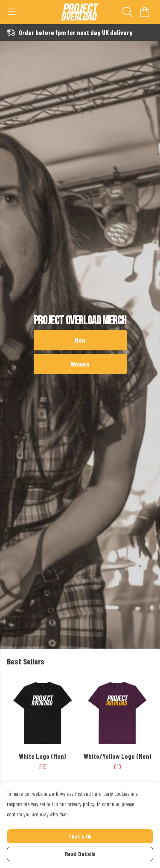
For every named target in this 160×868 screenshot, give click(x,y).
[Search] (128, 12)
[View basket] (145, 12)
